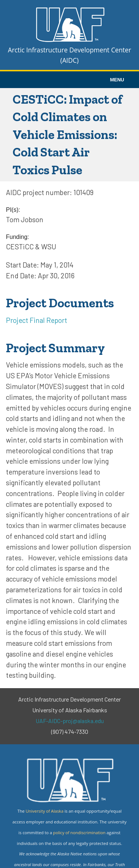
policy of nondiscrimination (79, 833)
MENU (117, 80)
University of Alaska (44, 811)
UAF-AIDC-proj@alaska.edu (70, 721)
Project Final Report (37, 320)
